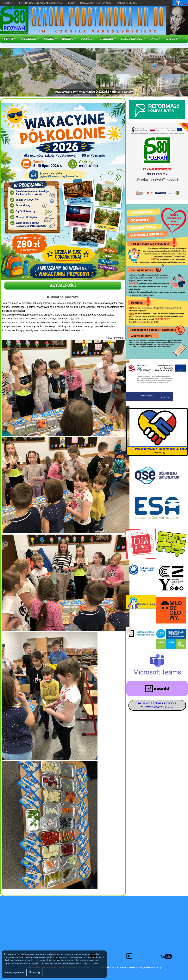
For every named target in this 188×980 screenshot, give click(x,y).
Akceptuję (34, 972)
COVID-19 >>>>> (163, 707)
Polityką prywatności (14, 973)
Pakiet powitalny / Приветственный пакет (161, 449)
